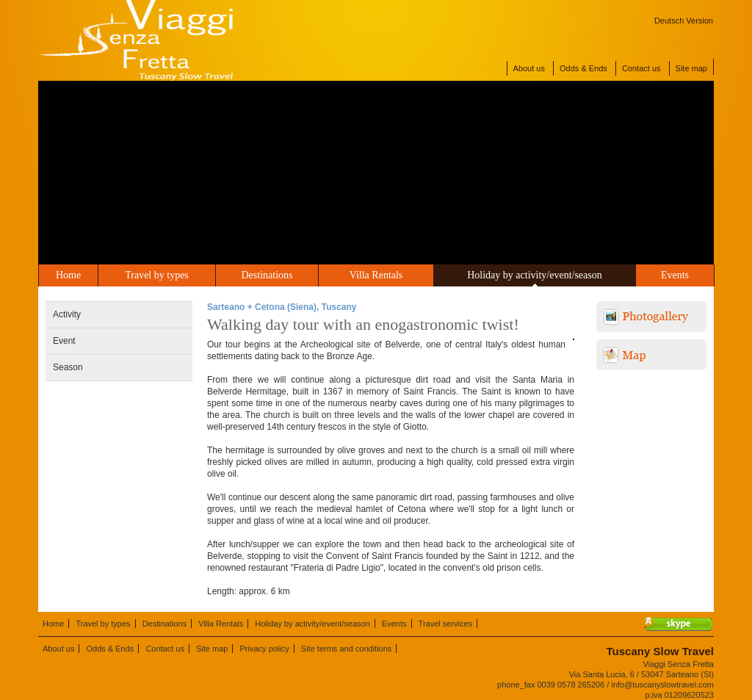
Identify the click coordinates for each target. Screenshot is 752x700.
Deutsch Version (684, 21)
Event (64, 341)
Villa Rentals (376, 275)
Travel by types (157, 275)
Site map (691, 68)
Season (68, 367)
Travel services (446, 624)
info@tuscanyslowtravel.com (662, 685)
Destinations (267, 275)
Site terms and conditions (347, 649)
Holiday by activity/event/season (535, 275)
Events (675, 275)
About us (529, 68)
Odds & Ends (583, 68)
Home (68, 275)
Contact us (641, 68)
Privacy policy (265, 649)
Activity (67, 314)
